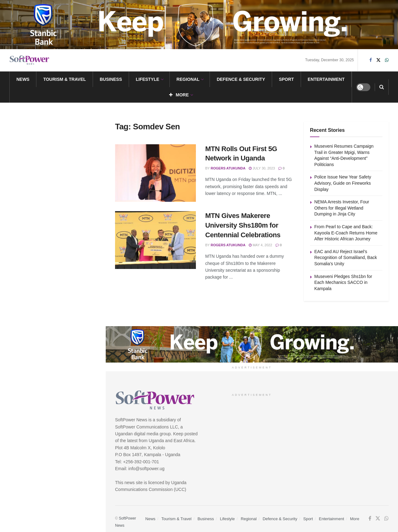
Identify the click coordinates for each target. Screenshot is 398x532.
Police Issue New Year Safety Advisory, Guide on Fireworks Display (61, 136)
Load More (53, 310)
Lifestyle (148, 79)
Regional (188, 79)
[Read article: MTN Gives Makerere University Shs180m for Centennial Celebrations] (155, 240)
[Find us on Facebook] (371, 60)
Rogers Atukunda (228, 168)
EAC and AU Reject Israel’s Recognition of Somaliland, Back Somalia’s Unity (64, 242)
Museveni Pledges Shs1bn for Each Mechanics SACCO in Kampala (62, 277)
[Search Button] (382, 87)
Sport (286, 79)
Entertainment (326, 79)
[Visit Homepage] (30, 60)
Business (111, 79)
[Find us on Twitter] (378, 60)
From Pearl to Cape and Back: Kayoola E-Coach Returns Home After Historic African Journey (64, 207)
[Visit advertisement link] (199, 25)
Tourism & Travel (65, 79)
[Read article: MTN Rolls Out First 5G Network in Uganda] (155, 173)
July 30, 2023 (262, 168)
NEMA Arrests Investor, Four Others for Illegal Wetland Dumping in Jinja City (67, 172)
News (23, 79)
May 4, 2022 (260, 245)
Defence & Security (241, 79)
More (179, 95)
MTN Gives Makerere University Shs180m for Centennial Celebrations (243, 225)
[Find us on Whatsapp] (387, 60)
